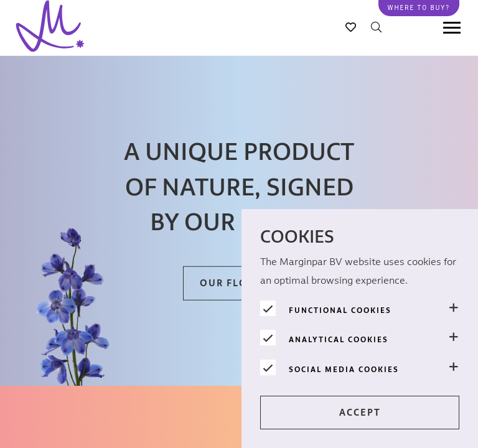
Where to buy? (419, 8)
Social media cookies (344, 370)
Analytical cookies (339, 340)
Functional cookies (340, 310)
